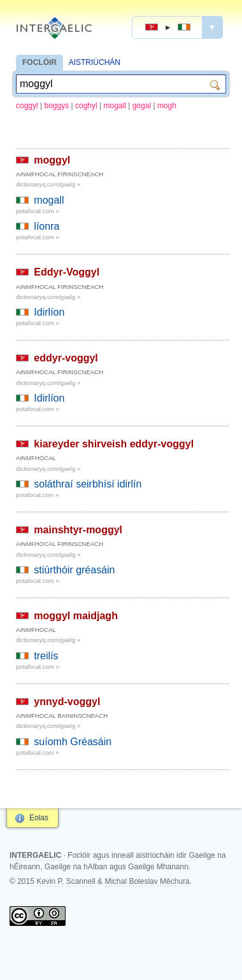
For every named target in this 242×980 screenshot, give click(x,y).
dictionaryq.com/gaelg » (48, 184)
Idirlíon (49, 312)
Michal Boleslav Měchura (147, 881)
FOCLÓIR (39, 62)
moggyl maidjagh (76, 616)
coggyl (27, 106)
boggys (57, 106)
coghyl (86, 106)
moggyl (52, 160)
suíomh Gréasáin (73, 742)
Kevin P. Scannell (66, 881)
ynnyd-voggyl (67, 702)
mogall (115, 106)
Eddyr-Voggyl (67, 272)
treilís (46, 656)
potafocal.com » (38, 211)
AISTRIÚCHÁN (95, 62)
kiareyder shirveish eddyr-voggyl (114, 444)
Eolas (39, 818)
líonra (46, 226)
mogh (167, 106)
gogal (142, 106)
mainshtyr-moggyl (78, 530)
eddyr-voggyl (66, 358)
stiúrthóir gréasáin (74, 570)
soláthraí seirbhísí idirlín (88, 484)
